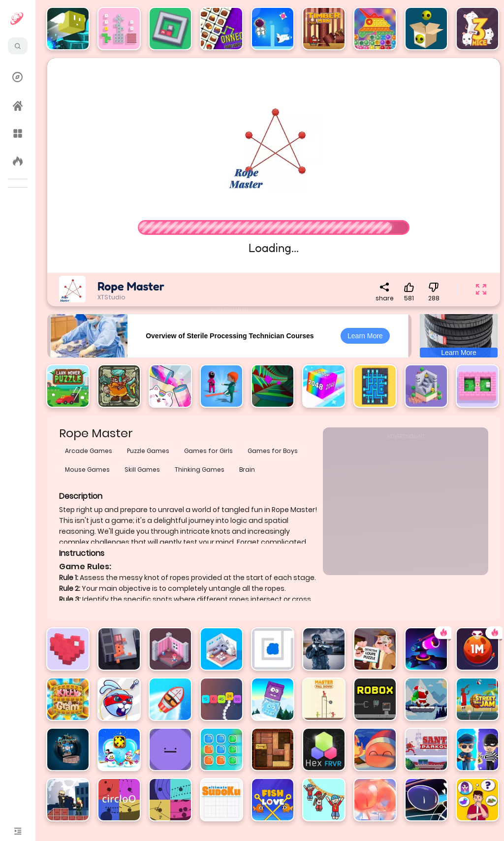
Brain (247, 469)
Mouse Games (87, 469)
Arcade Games (89, 451)
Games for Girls (208, 451)
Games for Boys (273, 451)
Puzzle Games (148, 451)
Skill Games (142, 469)
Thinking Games (200, 469)
